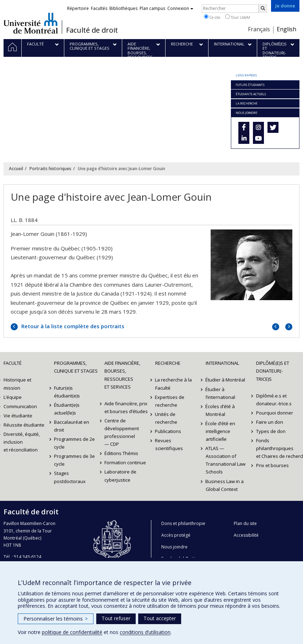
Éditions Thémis (121, 453)
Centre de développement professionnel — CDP (122, 432)
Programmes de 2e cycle (74, 443)
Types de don (271, 431)
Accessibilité (246, 535)
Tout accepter (160, 618)
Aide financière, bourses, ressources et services (122, 375)
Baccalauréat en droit (72, 426)
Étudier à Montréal (226, 380)
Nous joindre (174, 547)
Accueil (16, 169)
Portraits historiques (50, 169)
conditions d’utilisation (145, 632)
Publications (168, 431)
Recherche (168, 363)
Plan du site (245, 523)
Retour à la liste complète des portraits (72, 326)
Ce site (212, 17)
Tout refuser (116, 618)
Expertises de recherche (170, 401)
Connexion (180, 8)
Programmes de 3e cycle (74, 460)
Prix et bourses (272, 465)
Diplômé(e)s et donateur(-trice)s (273, 371)
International (222, 363)
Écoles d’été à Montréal (220, 410)
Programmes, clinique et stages (76, 367)
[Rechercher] (263, 9)
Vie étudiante (18, 416)
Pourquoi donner (275, 413)
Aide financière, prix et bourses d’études (126, 407)
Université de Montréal (31, 23)
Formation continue (125, 462)
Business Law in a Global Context (225, 485)
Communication (20, 406)
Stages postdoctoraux (70, 477)
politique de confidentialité (72, 632)
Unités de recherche (166, 418)
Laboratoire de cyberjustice (120, 476)
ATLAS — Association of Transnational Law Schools (226, 460)
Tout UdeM (238, 17)
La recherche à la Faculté (174, 384)
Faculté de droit (92, 30)
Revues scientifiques (169, 444)
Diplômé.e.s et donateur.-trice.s (274, 400)
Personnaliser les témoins (56, 619)
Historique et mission (17, 384)
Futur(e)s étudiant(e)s (67, 392)
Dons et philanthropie (183, 523)
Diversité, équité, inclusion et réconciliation (22, 442)
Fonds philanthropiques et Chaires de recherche (278, 448)
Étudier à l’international (220, 393)
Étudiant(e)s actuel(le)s (67, 409)
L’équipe (13, 397)
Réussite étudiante (24, 425)
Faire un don (270, 422)
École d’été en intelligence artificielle (221, 431)
